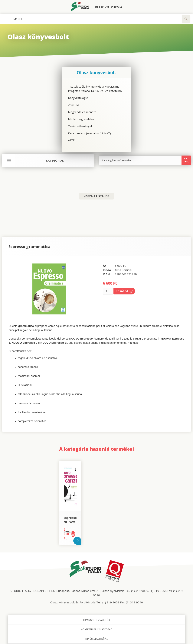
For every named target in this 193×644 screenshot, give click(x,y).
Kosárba (124, 291)
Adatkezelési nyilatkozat (97, 629)
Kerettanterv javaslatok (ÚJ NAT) (89, 133)
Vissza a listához (96, 196)
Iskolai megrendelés (81, 119)
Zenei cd (74, 105)
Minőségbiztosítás (96, 639)
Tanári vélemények (80, 126)
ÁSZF (71, 140)
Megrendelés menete (82, 112)
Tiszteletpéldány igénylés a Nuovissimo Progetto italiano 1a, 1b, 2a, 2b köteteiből (95, 89)
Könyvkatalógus (78, 98)
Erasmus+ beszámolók (97, 620)
